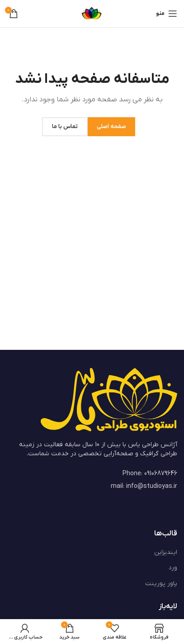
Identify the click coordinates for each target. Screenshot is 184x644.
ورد (173, 568)
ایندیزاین (166, 552)
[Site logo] (92, 13)
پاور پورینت (161, 584)
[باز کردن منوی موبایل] (167, 14)
